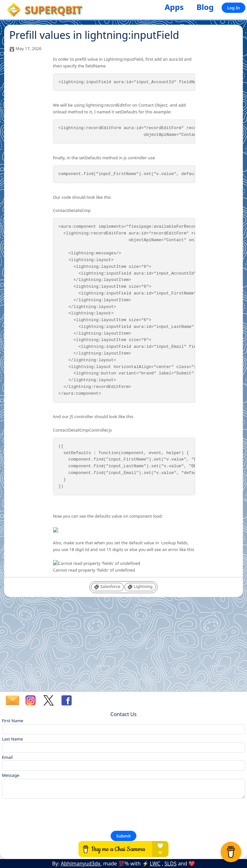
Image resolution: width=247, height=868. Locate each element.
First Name (13, 721)
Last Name (12, 739)
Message (11, 775)
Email (7, 757)
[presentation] (51, 814)
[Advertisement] (123, 646)
